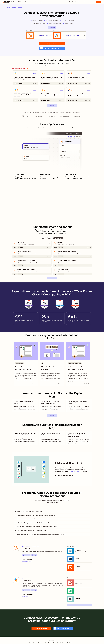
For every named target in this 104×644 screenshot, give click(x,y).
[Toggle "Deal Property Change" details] (72, 270)
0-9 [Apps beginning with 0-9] (30, 643)
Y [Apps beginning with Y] (73, 643)
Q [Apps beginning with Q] (59, 643)
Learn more (26, 555)
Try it (34, 84)
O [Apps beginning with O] (56, 643)
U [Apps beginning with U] (66, 643)
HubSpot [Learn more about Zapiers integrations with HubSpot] (14, 7)
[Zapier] (6, 2)
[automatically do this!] (70, 35)
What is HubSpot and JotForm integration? (29, 512)
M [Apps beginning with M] (52, 643)
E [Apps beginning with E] (39, 643)
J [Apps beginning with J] (47, 643)
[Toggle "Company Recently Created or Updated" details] (72, 252)
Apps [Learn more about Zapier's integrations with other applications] (9, 7)
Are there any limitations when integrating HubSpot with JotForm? (36, 527)
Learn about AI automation (64, 475)
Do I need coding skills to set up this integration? (31, 530)
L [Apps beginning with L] (50, 643)
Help (34, 555)
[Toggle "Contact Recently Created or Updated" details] (32, 261)
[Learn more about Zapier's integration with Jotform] (16, 580)
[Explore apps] (79, 2)
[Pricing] (40, 2)
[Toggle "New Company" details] (32, 243)
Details (35, 73)
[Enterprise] (35, 2)
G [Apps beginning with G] (42, 643)
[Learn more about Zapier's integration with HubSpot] (16, 548)
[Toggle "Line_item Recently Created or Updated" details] (72, 261)
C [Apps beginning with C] (35, 643)
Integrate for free (52, 44)
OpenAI (73, 471)
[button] (52, 48)
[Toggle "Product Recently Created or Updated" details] (32, 270)
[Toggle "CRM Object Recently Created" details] (32, 252)
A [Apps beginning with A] (32, 643)
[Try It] (32, 247)
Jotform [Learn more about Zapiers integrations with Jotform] (20, 7)
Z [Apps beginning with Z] (75, 643)
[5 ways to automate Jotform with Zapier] (52, 438)
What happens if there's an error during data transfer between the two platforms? (41, 534)
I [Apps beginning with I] (45, 643)
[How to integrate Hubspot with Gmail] (79, 406)
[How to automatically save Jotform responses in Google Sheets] (25, 438)
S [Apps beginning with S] (63, 643)
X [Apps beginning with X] (71, 643)
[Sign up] (99, 2)
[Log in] (93, 2)
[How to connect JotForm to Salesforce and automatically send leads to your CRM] (79, 438)
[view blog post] (25, 406)
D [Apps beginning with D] (37, 643)
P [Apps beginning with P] (57, 643)
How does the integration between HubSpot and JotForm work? (35, 515)
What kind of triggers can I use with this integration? (32, 523)
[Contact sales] (87, 2)
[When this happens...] (34, 35)
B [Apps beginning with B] (33, 643)
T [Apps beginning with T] (64, 643)
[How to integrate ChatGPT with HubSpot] (25, 406)
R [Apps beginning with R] (61, 643)
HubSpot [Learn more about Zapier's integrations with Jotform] (28, 546)
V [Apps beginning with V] (68, 643)
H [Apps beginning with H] (44, 643)
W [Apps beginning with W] (70, 643)
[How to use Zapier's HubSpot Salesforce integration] (52, 406)
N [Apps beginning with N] (54, 643)
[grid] (27, 145)
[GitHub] (72, 2)
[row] (27, 145)
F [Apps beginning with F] (40, 643)
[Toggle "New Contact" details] (72, 243)
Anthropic (78, 471)
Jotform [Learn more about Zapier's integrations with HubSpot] (28, 578)
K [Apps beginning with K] (48, 643)
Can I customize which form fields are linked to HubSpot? (33, 519)
